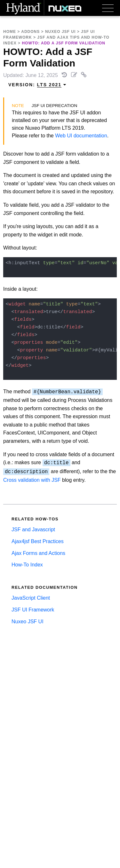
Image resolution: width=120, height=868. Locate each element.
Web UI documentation (81, 136)
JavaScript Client (31, 598)
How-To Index (27, 565)
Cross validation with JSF (32, 480)
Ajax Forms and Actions (38, 553)
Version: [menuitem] (37, 85)
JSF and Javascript (33, 530)
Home (10, 32)
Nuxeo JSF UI (60, 32)
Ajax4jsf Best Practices (38, 541)
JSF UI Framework (33, 610)
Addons (30, 32)
